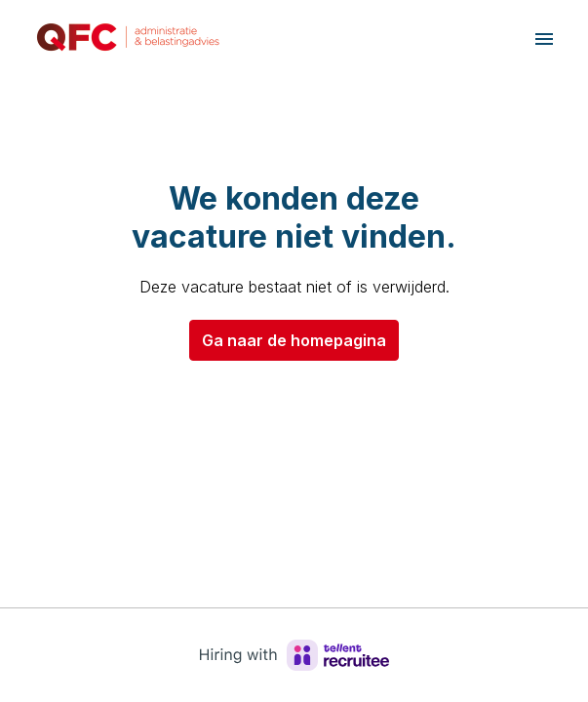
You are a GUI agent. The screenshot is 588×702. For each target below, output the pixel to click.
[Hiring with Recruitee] (294, 655)
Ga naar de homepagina (294, 340)
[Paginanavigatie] (544, 39)
